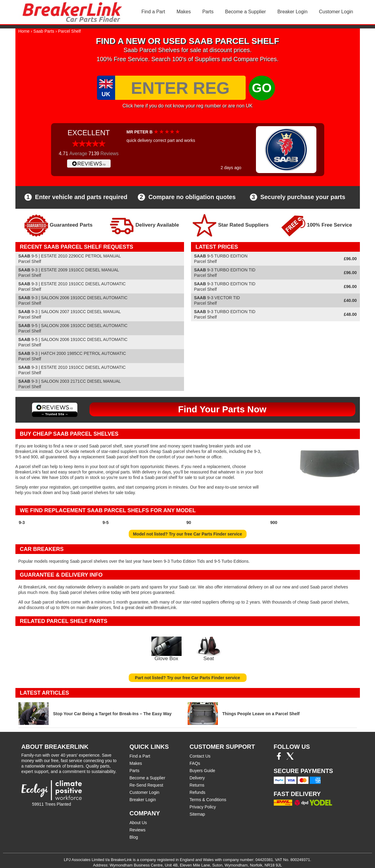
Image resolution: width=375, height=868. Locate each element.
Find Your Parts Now (222, 409)
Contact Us (200, 756)
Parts (208, 12)
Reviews (138, 830)
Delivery (197, 778)
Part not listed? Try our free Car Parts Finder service (188, 678)
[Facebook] (279, 758)
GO (262, 88)
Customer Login (336, 12)
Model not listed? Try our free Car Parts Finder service (187, 534)
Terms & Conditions (208, 800)
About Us (138, 823)
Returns (197, 785)
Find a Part (153, 12)
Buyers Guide (202, 771)
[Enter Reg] (180, 88)
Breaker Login (293, 12)
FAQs (195, 763)
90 (189, 522)
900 (274, 522)
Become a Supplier (246, 12)
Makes (184, 12)
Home (24, 31)
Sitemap (197, 814)
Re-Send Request (146, 785)
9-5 (105, 522)
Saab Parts (44, 31)
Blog (134, 837)
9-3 (22, 522)
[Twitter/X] (290, 758)
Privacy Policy (203, 807)
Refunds (197, 792)
